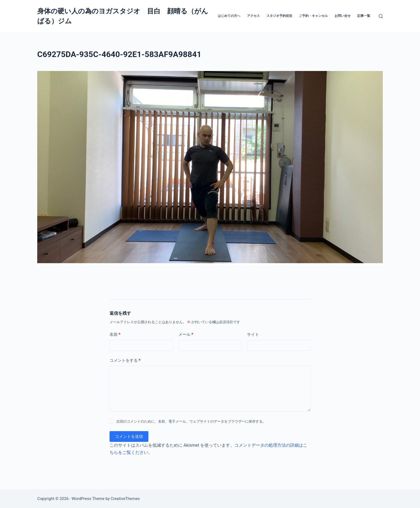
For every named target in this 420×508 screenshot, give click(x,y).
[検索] (381, 16)
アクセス (253, 16)
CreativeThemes (125, 499)
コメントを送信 (129, 436)
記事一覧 (364, 16)
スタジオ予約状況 (279, 16)
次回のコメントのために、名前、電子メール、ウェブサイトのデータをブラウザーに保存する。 (191, 421)
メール (186, 335)
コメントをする (125, 361)
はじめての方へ (229, 16)
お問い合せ (343, 16)
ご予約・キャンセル (313, 16)
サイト (253, 334)
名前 (115, 335)
